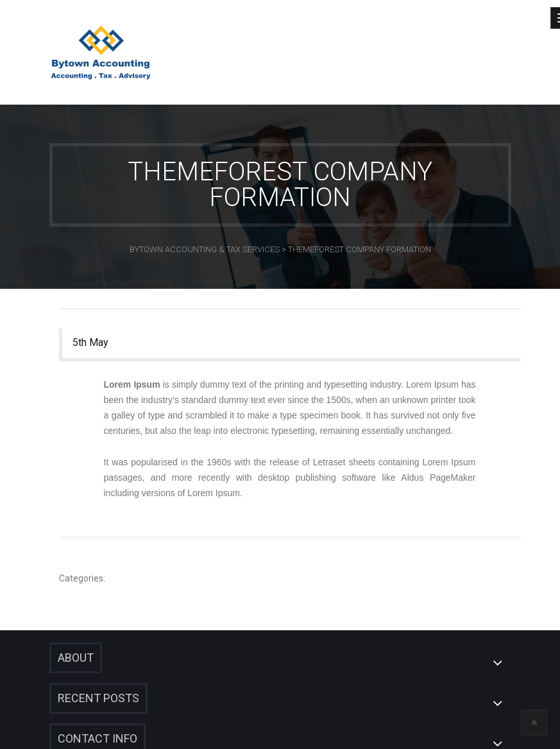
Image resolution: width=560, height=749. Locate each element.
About (76, 658)
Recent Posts (98, 698)
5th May (90, 342)
